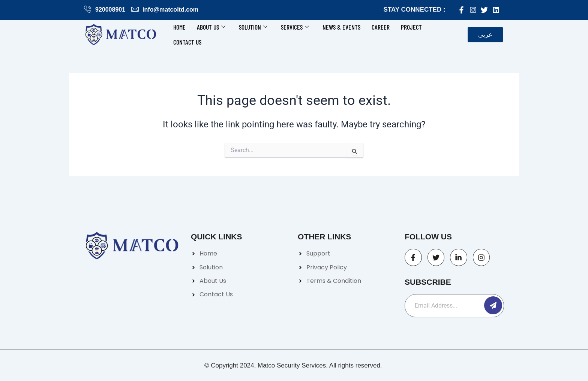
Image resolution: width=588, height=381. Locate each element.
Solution (253, 27)
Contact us (187, 42)
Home (179, 27)
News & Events (341, 27)
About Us (211, 27)
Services (295, 27)
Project (411, 27)
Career (381, 27)
